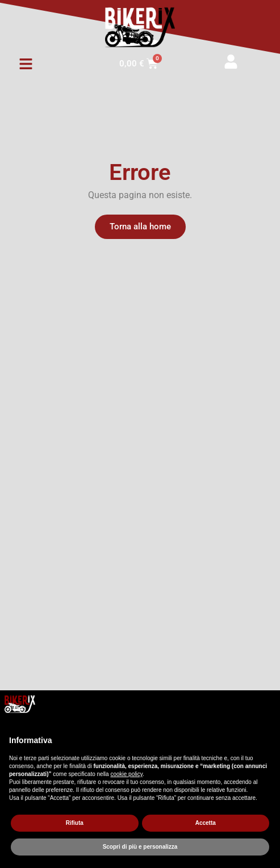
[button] (26, 64)
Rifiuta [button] (75, 823)
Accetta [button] (206, 823)
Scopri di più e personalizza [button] (140, 847)
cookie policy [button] (126, 774)
